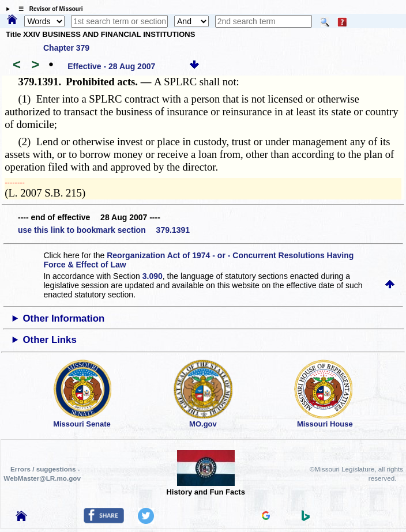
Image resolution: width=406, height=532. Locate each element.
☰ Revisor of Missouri (48, 9)
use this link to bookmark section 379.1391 (104, 230)
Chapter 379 (66, 48)
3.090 (153, 276)
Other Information (63, 318)
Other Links (49, 340)
